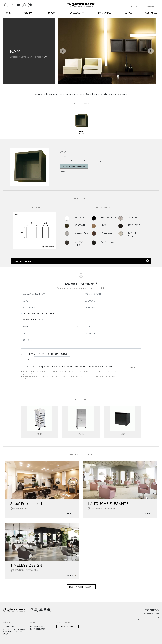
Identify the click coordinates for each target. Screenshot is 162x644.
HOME (8, 13)
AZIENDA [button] (29, 13)
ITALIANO (152, 6)
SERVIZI (128, 13)
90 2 (26, 359)
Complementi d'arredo (31, 57)
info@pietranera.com (38, 626)
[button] (63, 51)
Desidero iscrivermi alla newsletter (39, 313)
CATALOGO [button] (77, 13)
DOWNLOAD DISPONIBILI (81, 261)
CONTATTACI (151, 13)
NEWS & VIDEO (104, 13)
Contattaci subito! (68, 626)
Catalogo (14, 57)
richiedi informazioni (74, 167)
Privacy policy (153, 617)
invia (133, 367)
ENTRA (71, 514)
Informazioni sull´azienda (149, 620)
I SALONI (52, 13)
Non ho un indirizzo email (34, 320)
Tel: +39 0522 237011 (38, 629)
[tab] (81, 123)
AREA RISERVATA (152, 610)
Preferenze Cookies (151, 614)
